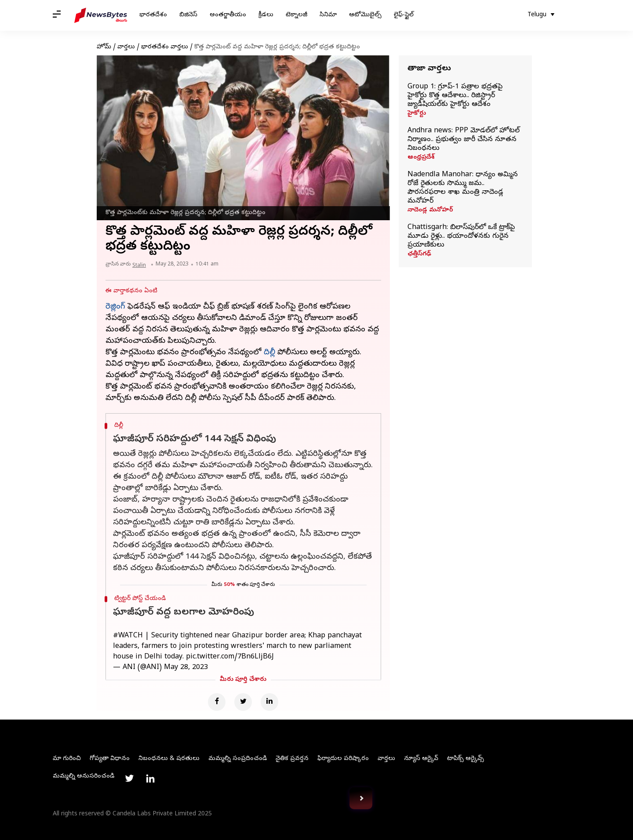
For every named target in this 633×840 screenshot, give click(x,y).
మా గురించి (67, 759)
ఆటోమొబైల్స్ (365, 15)
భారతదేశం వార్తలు (165, 47)
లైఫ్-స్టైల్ (404, 15)
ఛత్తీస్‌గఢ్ (419, 255)
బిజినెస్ (188, 15)
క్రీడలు (266, 15)
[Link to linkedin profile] (150, 778)
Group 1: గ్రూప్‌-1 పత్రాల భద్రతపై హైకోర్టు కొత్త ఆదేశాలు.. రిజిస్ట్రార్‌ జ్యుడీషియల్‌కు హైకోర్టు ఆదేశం (455, 96)
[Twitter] (243, 702)
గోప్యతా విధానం (110, 759)
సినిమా (328, 15)
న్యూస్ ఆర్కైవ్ (421, 759)
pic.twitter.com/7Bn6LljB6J (230, 657)
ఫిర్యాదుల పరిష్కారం (343, 759)
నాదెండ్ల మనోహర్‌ (430, 211)
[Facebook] (217, 702)
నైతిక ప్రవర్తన (292, 759)
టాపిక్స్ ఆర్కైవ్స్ (466, 759)
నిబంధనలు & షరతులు (169, 759)
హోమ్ (104, 47)
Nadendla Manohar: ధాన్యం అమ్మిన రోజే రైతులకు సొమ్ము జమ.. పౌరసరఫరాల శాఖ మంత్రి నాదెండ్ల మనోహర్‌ (463, 188)
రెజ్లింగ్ (115, 307)
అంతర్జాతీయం (228, 15)
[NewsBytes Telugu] (101, 15)
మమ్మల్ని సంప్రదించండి (238, 759)
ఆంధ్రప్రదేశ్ (421, 158)
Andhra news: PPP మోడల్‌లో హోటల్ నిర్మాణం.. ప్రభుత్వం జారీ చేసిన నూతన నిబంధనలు (464, 140)
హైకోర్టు (417, 114)
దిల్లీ (269, 353)
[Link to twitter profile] (129, 778)
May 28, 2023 (186, 668)
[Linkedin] (269, 702)
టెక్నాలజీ (296, 15)
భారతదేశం (153, 15)
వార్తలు (126, 47)
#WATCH (128, 636)
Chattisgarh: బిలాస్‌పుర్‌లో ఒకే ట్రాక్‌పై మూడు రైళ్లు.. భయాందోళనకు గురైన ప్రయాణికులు (461, 236)
